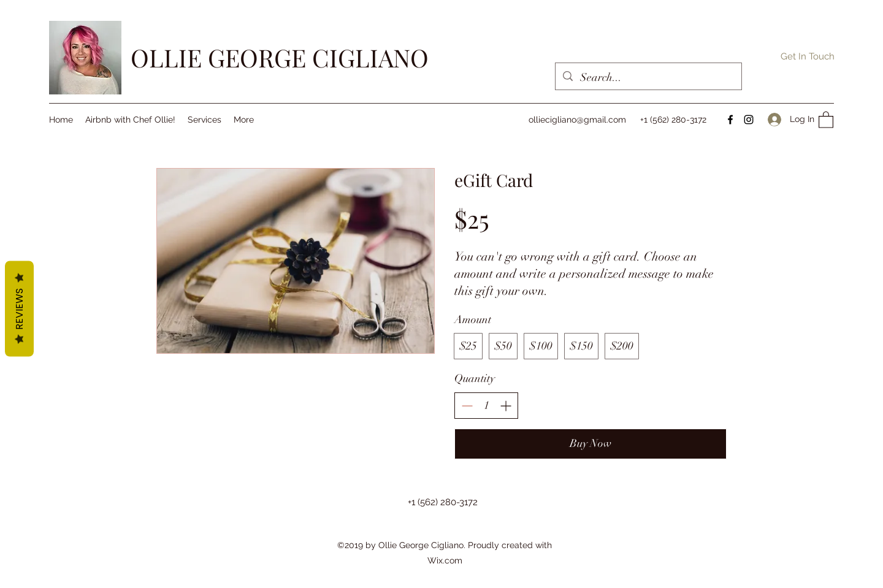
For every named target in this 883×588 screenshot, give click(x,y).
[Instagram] (749, 120)
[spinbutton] (486, 406)
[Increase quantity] (506, 406)
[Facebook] (730, 120)
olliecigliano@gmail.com (577, 120)
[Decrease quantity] (467, 406)
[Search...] (648, 78)
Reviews (19, 308)
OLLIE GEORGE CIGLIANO (280, 57)
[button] (808, 56)
